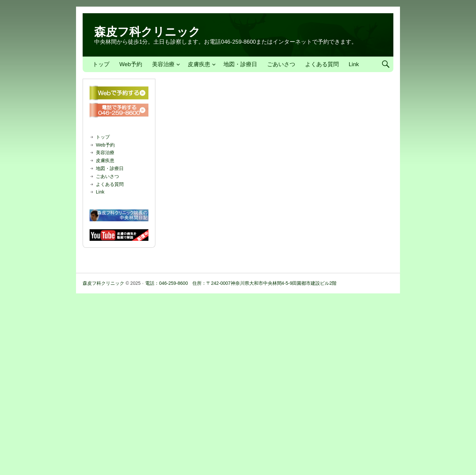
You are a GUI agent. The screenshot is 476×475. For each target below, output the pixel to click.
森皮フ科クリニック (147, 32)
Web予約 (131, 64)
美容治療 (163, 64)
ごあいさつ (281, 64)
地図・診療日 (240, 64)
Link (354, 64)
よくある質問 (322, 64)
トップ (101, 64)
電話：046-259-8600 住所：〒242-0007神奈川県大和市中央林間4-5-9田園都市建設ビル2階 (241, 283)
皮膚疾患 (199, 64)
